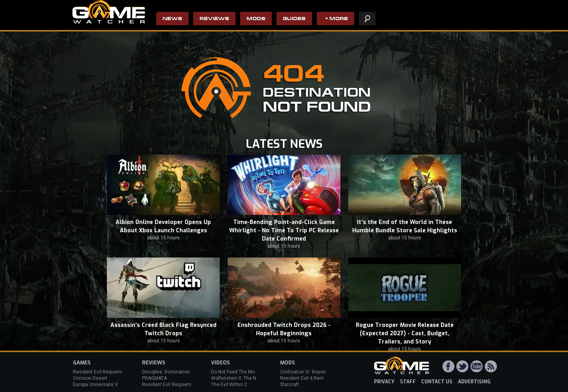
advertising (474, 382)
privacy (384, 382)
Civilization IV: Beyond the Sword (316, 372)
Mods (256, 19)
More (339, 19)
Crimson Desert (90, 378)
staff (408, 382)
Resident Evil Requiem (98, 372)
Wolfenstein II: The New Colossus (248, 378)
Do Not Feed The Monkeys (239, 372)
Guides (294, 19)
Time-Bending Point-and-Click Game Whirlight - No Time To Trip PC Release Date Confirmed (284, 231)
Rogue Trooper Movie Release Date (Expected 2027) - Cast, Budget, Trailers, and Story (405, 333)
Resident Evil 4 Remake (306, 378)
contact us (437, 382)
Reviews (214, 19)
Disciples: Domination (166, 372)
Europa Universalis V (95, 385)
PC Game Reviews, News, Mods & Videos (109, 12)
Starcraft (290, 385)
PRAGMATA (154, 378)
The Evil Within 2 (229, 385)
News (172, 19)
